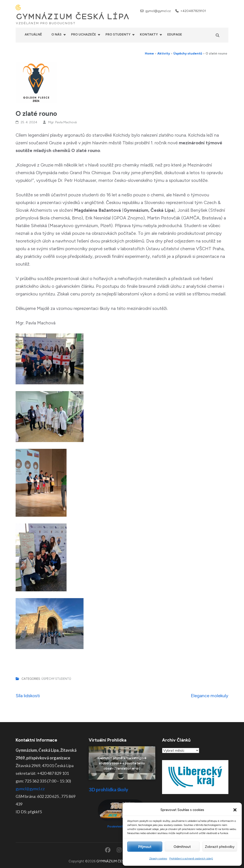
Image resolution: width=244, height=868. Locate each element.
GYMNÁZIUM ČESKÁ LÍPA (72, 17)
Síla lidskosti (28, 696)
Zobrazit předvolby (220, 847)
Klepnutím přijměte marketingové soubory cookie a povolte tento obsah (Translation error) (122, 763)
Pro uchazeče (84, 34)
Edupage (175, 34)
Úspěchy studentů (56, 679)
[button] (235, 810)
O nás (56, 34)
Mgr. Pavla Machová (62, 122)
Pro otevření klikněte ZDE (122, 826)
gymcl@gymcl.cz (158, 11)
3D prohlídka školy (108, 789)
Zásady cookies (158, 858)
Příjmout (145, 847)
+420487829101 (193, 11)
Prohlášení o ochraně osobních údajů (191, 858)
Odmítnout (182, 847)
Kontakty (149, 34)
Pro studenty (118, 34)
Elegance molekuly (210, 696)
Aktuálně (33, 34)
